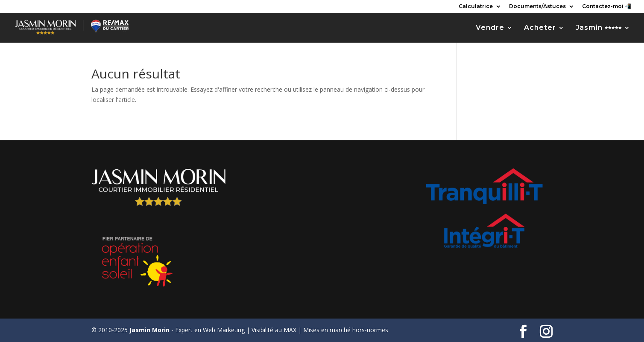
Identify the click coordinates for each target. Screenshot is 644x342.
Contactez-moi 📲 (607, 7)
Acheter (540, 28)
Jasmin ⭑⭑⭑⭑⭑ (599, 28)
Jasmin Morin (149, 330)
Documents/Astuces (537, 7)
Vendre (490, 28)
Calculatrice (476, 7)
